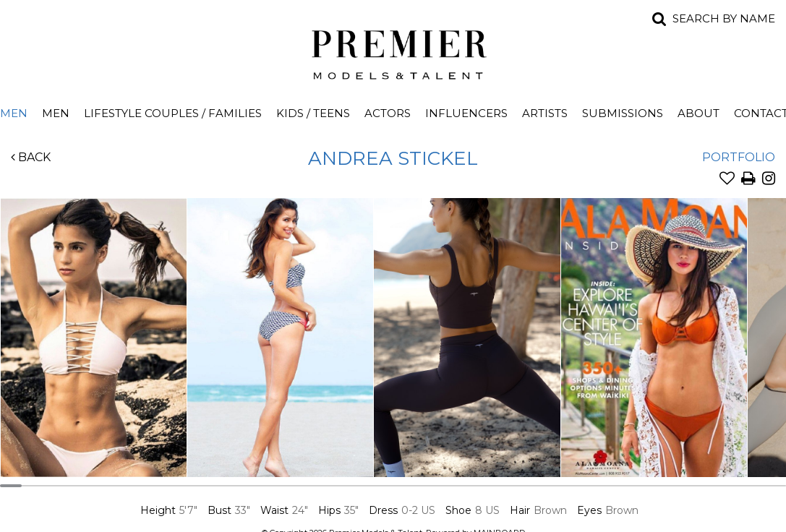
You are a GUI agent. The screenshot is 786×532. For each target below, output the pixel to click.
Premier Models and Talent (393, 52)
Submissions (623, 113)
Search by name (724, 18)
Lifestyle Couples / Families (173, 113)
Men (56, 113)
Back (31, 157)
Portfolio (739, 157)
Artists (545, 113)
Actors (388, 113)
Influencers (466, 113)
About (699, 113)
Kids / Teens (313, 113)
